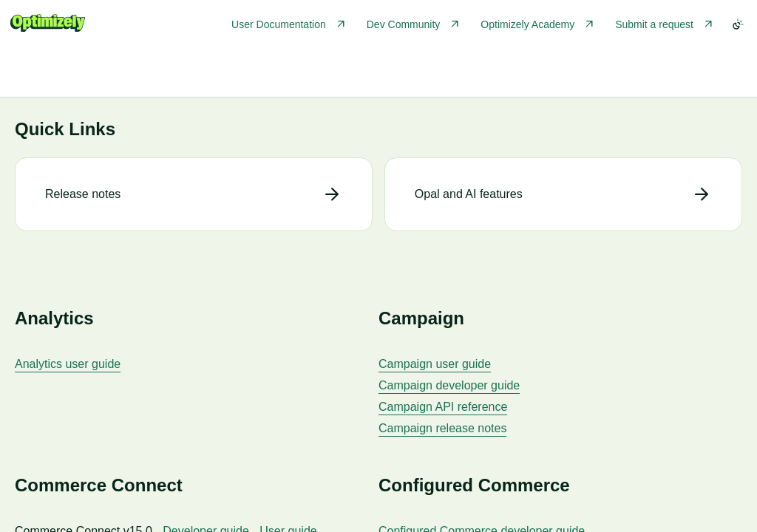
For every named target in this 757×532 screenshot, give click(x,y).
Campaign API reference (443, 407)
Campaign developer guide (449, 385)
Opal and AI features (469, 194)
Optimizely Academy (527, 24)
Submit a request (654, 24)
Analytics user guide (68, 364)
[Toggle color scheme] (738, 24)
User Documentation (279, 24)
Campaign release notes (442, 428)
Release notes (83, 194)
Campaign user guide (435, 364)
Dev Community (404, 24)
